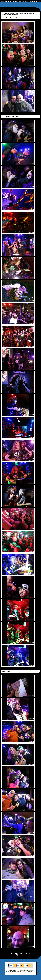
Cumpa (15, 1)
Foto (20, 1)
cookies (31, 970)
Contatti (15, 955)
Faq (30, 953)
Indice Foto (24, 953)
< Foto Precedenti (15, 953)
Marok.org (8, 1)
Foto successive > (23, 955)
